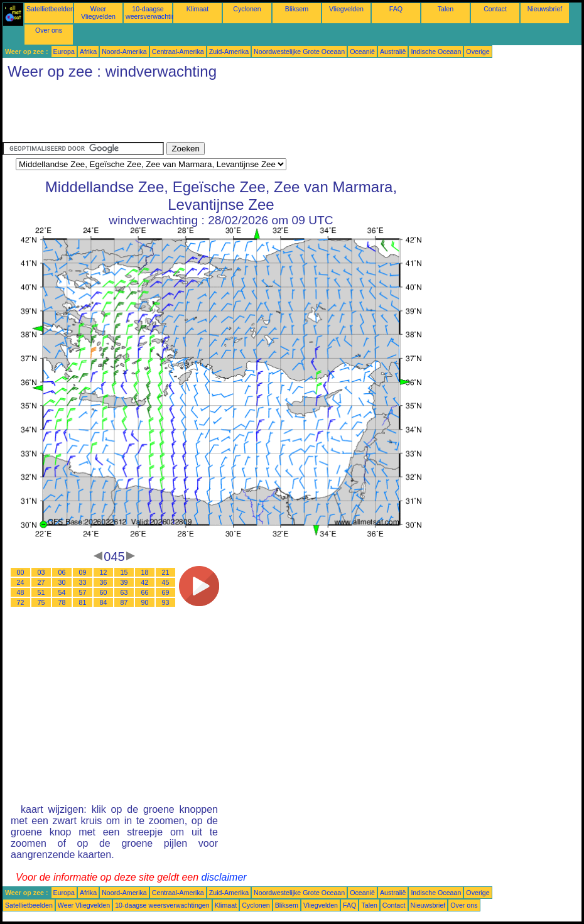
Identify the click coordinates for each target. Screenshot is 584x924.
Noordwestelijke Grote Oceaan (299, 52)
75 (41, 602)
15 (124, 572)
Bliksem (297, 9)
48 (21, 592)
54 (62, 592)
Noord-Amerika (124, 52)
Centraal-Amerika (178, 52)
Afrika (88, 52)
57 (83, 592)
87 (124, 602)
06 (62, 572)
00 (21, 572)
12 (104, 572)
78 (62, 602)
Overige (478, 52)
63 (124, 592)
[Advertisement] (231, 114)
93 (166, 602)
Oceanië (362, 52)
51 (41, 592)
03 (41, 572)
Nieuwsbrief (545, 9)
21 (166, 572)
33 (83, 582)
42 (145, 582)
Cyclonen (247, 9)
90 (145, 602)
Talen (446, 9)
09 (83, 572)
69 (166, 592)
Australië (393, 52)
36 (104, 582)
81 (83, 602)
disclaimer (224, 877)
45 (166, 582)
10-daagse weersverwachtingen (156, 13)
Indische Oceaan (436, 52)
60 (104, 592)
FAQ (396, 9)
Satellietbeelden (50, 9)
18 (145, 572)
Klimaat (198, 9)
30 (62, 582)
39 (124, 582)
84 (104, 602)
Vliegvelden (346, 9)
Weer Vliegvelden (98, 13)
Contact (495, 9)
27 (41, 582)
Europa (64, 52)
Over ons (49, 30)
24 (21, 582)
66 (145, 592)
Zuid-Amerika (229, 52)
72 (21, 602)
